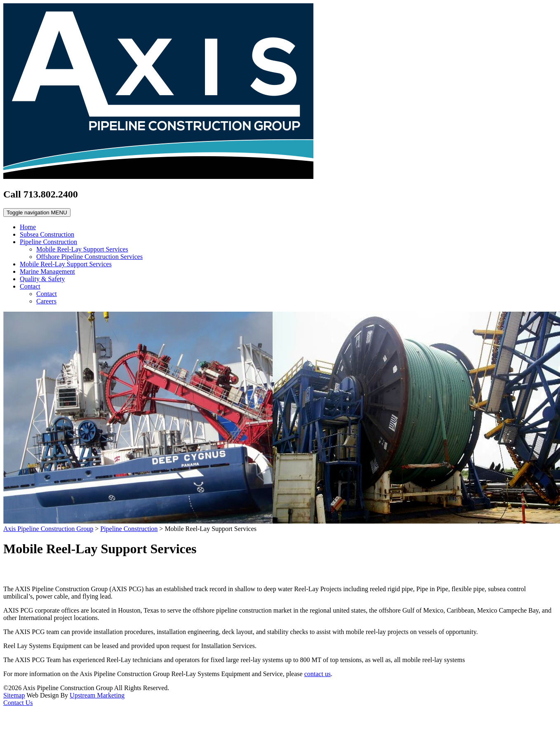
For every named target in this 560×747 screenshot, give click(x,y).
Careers (46, 301)
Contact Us (18, 703)
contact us (318, 674)
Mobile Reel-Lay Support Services (82, 249)
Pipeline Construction (48, 242)
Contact (30, 286)
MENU (37, 213)
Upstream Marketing (97, 695)
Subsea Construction (47, 234)
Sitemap (14, 695)
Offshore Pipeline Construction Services (89, 257)
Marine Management (47, 271)
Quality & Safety (42, 279)
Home (28, 227)
